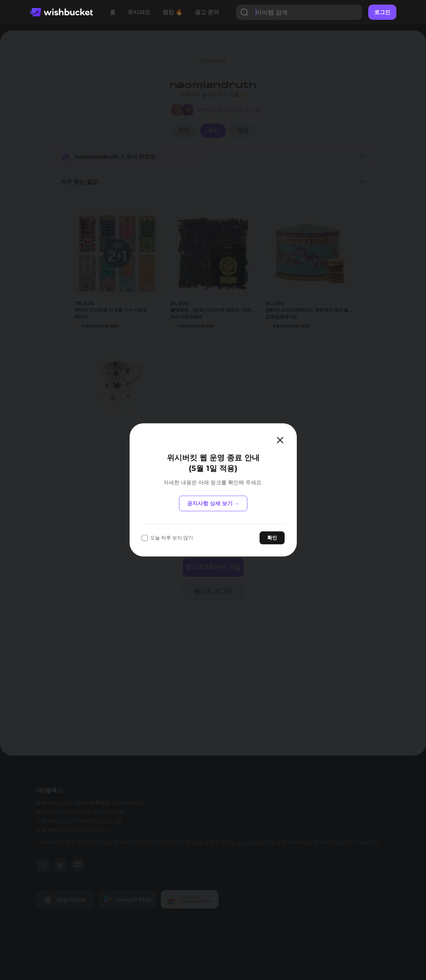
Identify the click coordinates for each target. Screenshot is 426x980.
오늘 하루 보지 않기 (167, 538)
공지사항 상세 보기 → (213, 503)
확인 (272, 538)
